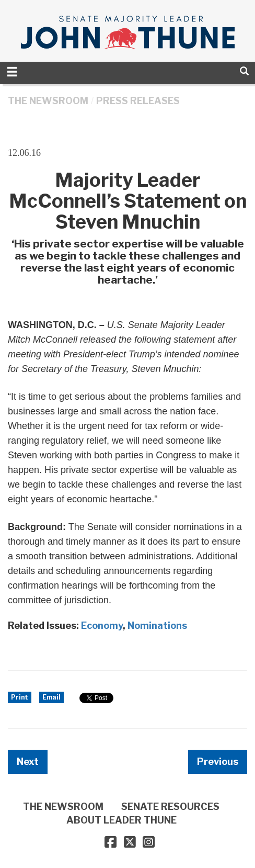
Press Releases (138, 101)
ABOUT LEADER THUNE (121, 820)
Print (20, 697)
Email (51, 697)
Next (28, 762)
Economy (102, 625)
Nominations (157, 625)
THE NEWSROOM (48, 101)
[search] (244, 71)
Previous (218, 762)
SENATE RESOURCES (170, 807)
